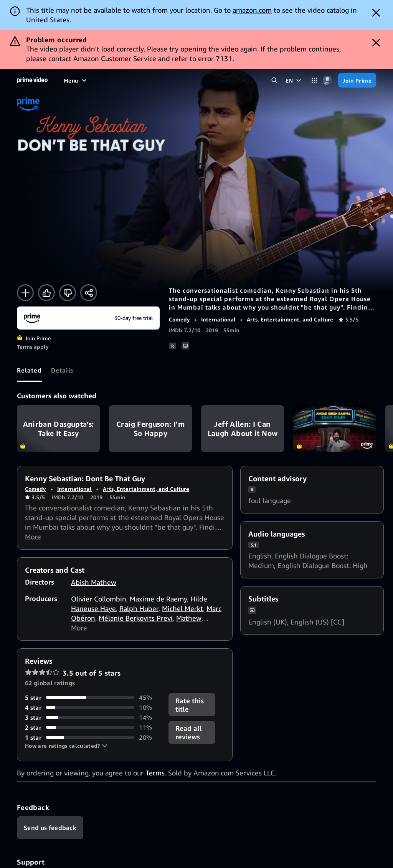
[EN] (294, 80)
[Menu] (76, 80)
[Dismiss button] (376, 13)
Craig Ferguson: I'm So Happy (150, 429)
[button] (66, 746)
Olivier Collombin (99, 599)
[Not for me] (68, 293)
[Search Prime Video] (274, 80)
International (218, 319)
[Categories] (314, 80)
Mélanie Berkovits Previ (136, 618)
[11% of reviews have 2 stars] (92, 727)
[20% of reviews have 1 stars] (92, 737)
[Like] (46, 293)
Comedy (179, 319)
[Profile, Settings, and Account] (328, 80)
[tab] (29, 370)
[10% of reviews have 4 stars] (92, 707)
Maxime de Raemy (158, 599)
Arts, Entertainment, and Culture (290, 319)
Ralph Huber (139, 608)
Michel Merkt (182, 608)
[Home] (32, 80)
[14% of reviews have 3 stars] (92, 717)
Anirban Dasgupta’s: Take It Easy (58, 429)
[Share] (89, 293)
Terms (155, 773)
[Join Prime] (357, 80)
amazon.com (252, 10)
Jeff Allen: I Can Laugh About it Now (243, 429)
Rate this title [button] (190, 705)
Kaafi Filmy (335, 429)
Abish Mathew (94, 582)
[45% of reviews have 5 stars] (92, 697)
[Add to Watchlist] (25, 293)
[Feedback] (50, 828)
